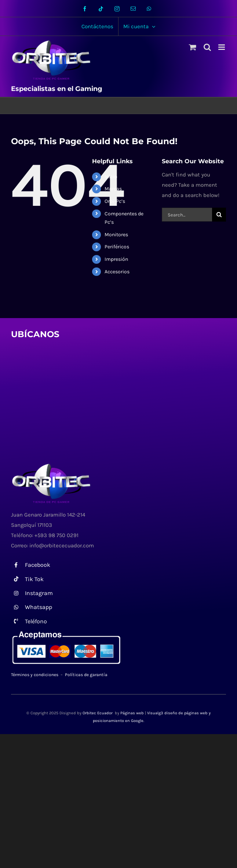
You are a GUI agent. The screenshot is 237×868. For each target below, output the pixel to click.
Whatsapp (39, 607)
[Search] (219, 215)
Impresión (116, 259)
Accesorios (117, 272)
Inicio (111, 177)
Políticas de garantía (86, 675)
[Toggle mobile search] (207, 47)
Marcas (113, 189)
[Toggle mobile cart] (193, 47)
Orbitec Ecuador (98, 713)
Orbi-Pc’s (115, 201)
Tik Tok (34, 579)
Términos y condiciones (35, 675)
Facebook (38, 565)
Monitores (116, 235)
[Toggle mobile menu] (222, 47)
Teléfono (36, 621)
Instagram (39, 593)
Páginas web (132, 713)
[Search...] (187, 215)
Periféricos (117, 247)
